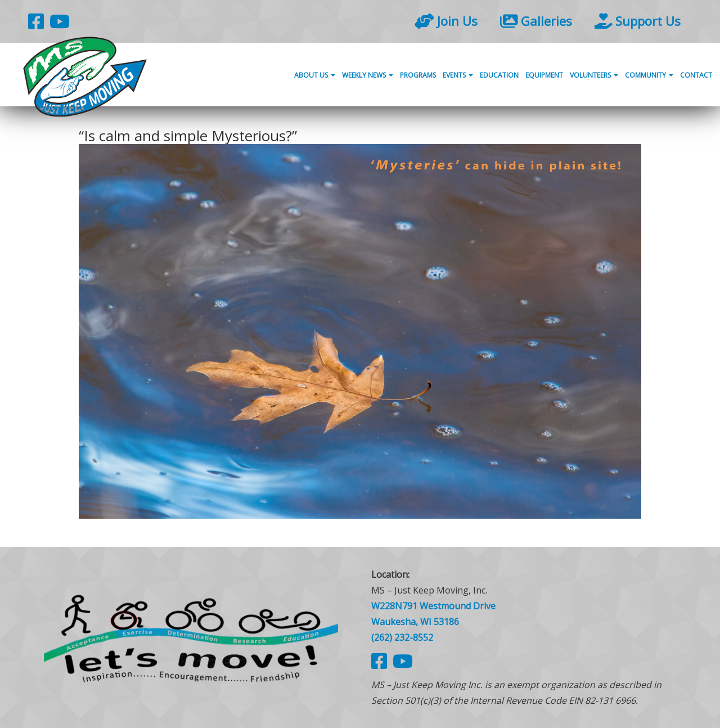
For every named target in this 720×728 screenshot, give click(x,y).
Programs (418, 75)
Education (499, 75)
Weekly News (368, 75)
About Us (315, 75)
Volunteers (594, 75)
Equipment (544, 75)
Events (458, 75)
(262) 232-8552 (402, 637)
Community (649, 75)
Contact (696, 75)
